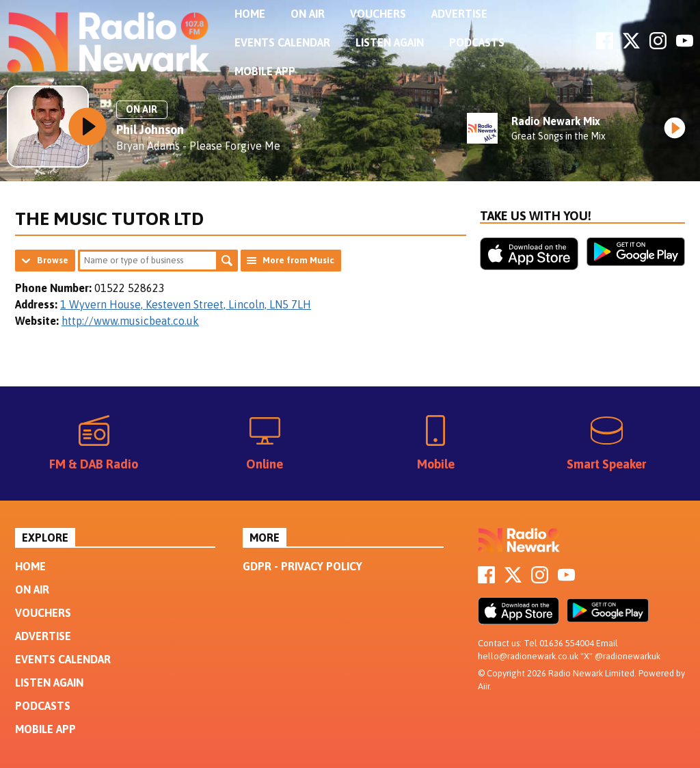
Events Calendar (282, 42)
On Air (308, 14)
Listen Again (390, 42)
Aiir (484, 686)
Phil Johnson (150, 130)
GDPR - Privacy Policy (302, 566)
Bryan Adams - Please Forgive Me (198, 146)
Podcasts (477, 42)
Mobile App (265, 71)
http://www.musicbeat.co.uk (130, 321)
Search (227, 261)
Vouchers (378, 14)
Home (250, 14)
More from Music (298, 260)
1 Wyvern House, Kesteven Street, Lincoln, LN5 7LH (186, 304)
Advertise (459, 14)
